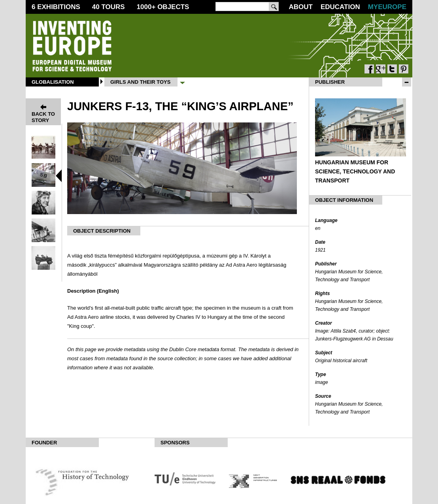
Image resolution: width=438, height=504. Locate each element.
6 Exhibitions (56, 7)
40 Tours (109, 7)
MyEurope (387, 7)
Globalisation (53, 82)
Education (340, 7)
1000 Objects (163, 7)
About (300, 7)
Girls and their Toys (140, 82)
